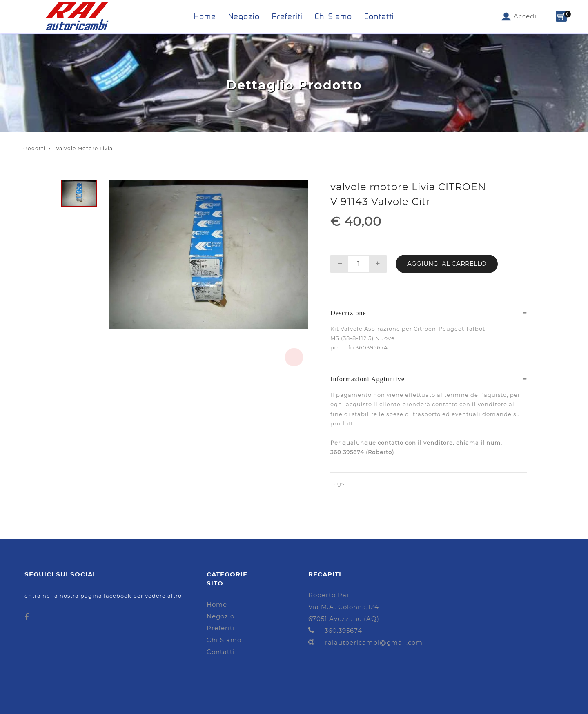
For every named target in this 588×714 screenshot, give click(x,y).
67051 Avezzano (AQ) (344, 619)
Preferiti (287, 16)
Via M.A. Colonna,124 (344, 607)
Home (205, 16)
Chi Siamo (333, 16)
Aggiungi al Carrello (447, 264)
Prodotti (33, 148)
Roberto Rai (329, 595)
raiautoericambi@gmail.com (365, 642)
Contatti (379, 16)
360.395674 (335, 631)
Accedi (519, 16)
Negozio (244, 16)
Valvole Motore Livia (81, 148)
